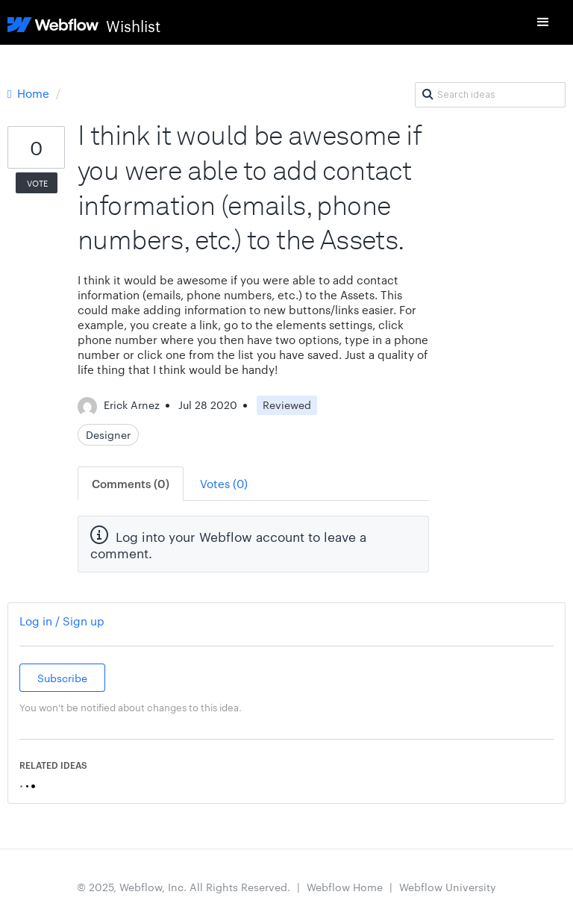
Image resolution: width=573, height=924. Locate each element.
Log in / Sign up (62, 621)
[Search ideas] (490, 95)
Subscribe (62, 678)
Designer (108, 434)
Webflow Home (345, 887)
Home (30, 93)
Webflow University (448, 887)
